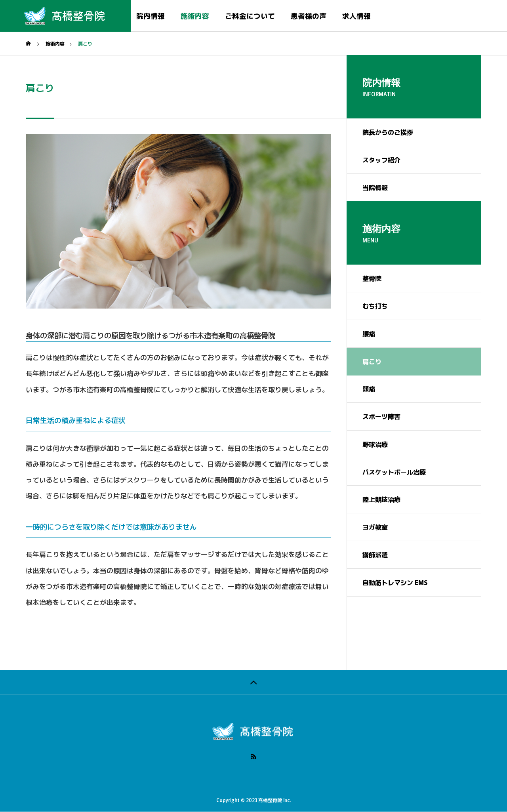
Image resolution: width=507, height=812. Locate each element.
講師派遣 (375, 555)
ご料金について (250, 16)
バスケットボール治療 (394, 472)
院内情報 (151, 16)
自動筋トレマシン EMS (395, 583)
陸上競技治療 (381, 500)
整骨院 (372, 278)
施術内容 (195, 16)
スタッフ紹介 (381, 160)
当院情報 (375, 188)
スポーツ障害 (381, 417)
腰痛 (369, 334)
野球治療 (375, 444)
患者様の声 (309, 16)
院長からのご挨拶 (388, 132)
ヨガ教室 (375, 528)
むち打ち (375, 306)
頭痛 (369, 389)
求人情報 (356, 16)
